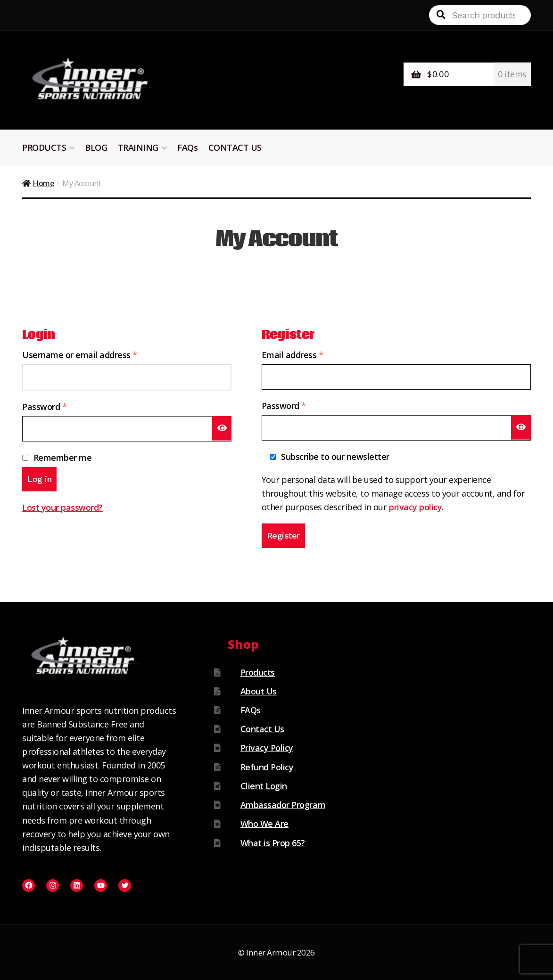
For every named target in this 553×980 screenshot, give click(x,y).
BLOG (96, 147)
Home (43, 183)
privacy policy (415, 507)
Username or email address (97, 354)
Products (258, 672)
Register (283, 535)
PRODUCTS (44, 147)
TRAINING (138, 147)
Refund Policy (267, 767)
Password (62, 406)
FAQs (187, 147)
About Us (259, 691)
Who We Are (264, 824)
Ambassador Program (283, 805)
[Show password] (222, 428)
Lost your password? (62, 507)
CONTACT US (235, 147)
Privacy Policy (267, 748)
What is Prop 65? (273, 843)
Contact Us (262, 729)
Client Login (264, 786)
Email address (310, 354)
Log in (39, 479)
